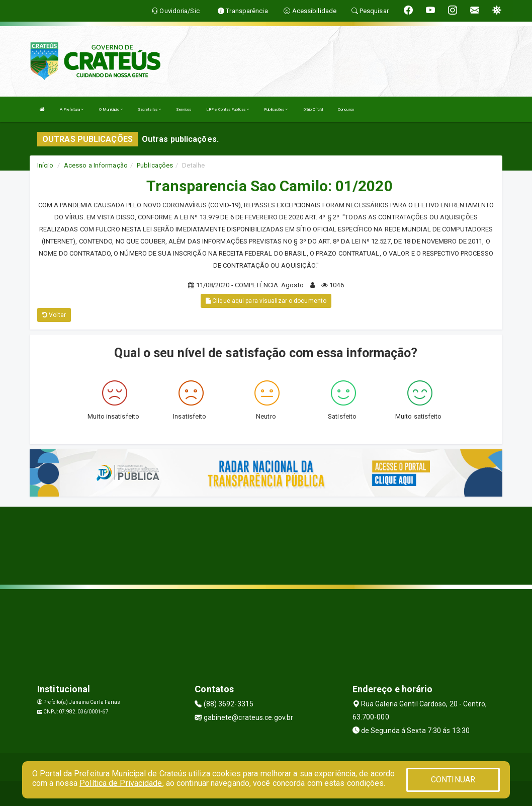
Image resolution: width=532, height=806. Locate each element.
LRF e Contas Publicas (228, 109)
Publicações (276, 109)
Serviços (184, 109)
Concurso (346, 109)
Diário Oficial (313, 109)
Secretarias (149, 109)
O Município (111, 109)
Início (45, 165)
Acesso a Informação (96, 165)
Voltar (54, 315)
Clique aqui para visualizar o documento (266, 301)
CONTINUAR (453, 780)
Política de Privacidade (121, 783)
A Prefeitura (72, 109)
